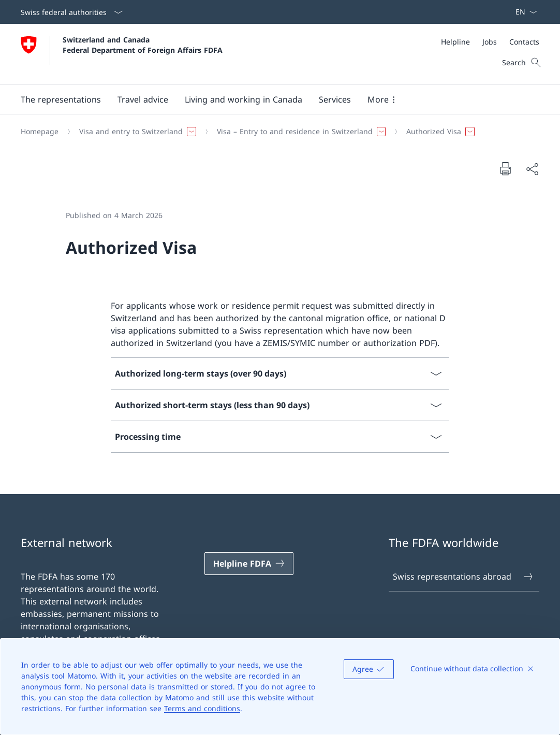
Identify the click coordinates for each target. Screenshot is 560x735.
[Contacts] (524, 42)
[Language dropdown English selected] (523, 12)
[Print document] (505, 168)
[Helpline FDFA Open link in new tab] (249, 564)
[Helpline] (455, 42)
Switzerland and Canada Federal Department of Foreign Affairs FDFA (143, 45)
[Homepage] (40, 132)
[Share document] (532, 169)
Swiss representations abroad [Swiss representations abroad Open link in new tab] (463, 577)
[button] (61, 99)
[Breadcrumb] (276, 132)
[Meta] (490, 42)
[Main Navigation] (272, 99)
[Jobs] (490, 42)
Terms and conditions (202, 708)
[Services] (335, 99)
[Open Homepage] (122, 54)
